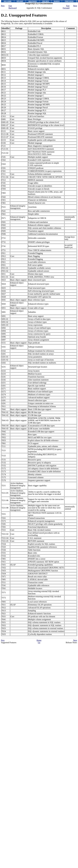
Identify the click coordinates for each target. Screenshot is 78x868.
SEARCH (57, 1)
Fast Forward (66, 7)
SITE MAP (20, 1)
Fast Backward (13, 7)
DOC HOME (8, 1)
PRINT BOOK (69, 1)
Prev (3, 6)
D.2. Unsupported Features (24, 15)
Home (39, 640)
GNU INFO (46, 1)
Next (75, 6)
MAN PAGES (33, 1)
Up (39, 643)
